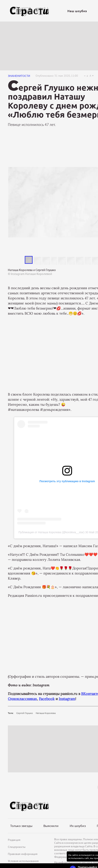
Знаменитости (19, 76)
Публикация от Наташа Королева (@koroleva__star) (51, 532)
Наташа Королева (46, 713)
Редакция (14, 840)
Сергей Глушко (25, 713)
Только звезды (21, 826)
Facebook (47, 699)
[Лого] (29, 11)
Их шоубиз (78, 826)
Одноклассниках (22, 699)
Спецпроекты (17, 847)
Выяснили (51, 826)
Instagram (67, 699)
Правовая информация (23, 854)
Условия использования (23, 861)
